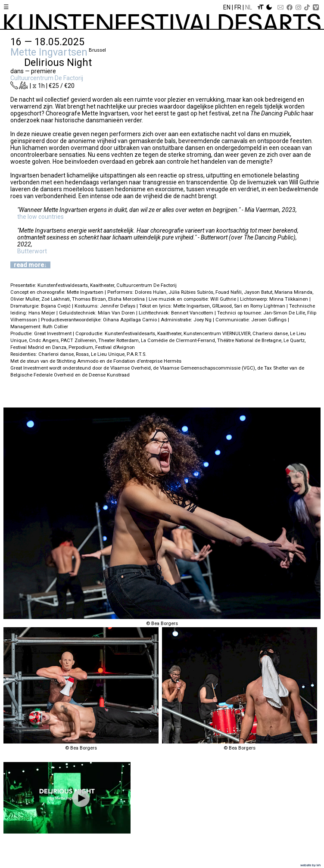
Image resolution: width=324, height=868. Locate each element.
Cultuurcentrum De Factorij (47, 78)
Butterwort (32, 251)
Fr (238, 7)
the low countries (40, 217)
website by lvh (310, 865)
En (227, 7)
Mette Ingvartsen (49, 52)
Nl (249, 7)
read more (29, 265)
